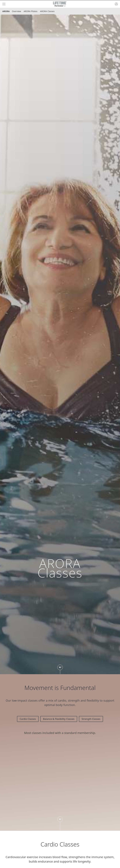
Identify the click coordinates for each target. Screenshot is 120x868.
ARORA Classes (47, 11)
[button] (60, 4)
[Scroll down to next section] (60, 667)
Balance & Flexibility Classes (59, 719)
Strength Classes (91, 719)
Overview (16, 11)
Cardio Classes (28, 719)
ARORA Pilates (31, 11)
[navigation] (4, 4)
